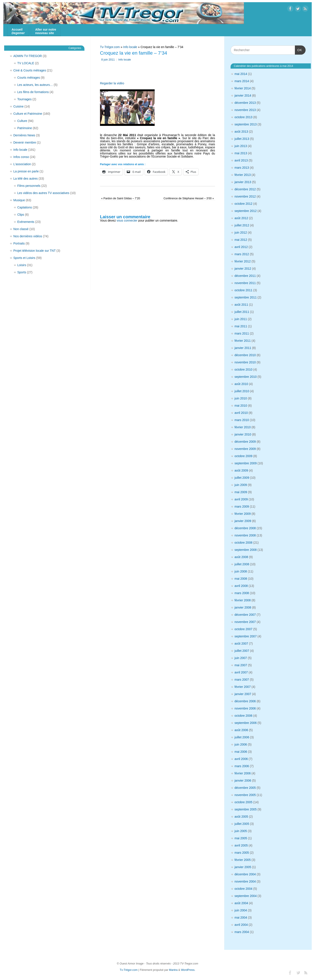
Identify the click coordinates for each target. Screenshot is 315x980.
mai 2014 (241, 74)
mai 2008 (241, 579)
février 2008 (243, 600)
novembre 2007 (245, 622)
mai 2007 (241, 665)
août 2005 (241, 817)
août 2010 (241, 384)
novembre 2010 (245, 362)
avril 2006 (241, 759)
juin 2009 (241, 485)
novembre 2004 (245, 881)
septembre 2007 (246, 636)
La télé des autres (25, 179)
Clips (21, 215)
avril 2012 (241, 247)
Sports (22, 272)
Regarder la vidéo (112, 83)
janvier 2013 (243, 182)
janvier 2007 (243, 694)
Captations (25, 207)
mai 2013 (241, 153)
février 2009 (243, 514)
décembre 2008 (245, 528)
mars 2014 (242, 81)
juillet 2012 (242, 225)
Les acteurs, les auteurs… (35, 85)
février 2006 (243, 773)
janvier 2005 (243, 867)
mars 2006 (242, 766)
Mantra (173, 970)
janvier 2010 (243, 434)
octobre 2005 (243, 802)
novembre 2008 (245, 535)
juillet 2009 (242, 478)
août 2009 (241, 470)
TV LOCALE (26, 63)
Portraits (19, 243)
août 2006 (241, 730)
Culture (22, 121)
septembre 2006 (246, 723)
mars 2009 (242, 506)
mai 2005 (241, 838)
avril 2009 (241, 499)
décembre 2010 (245, 355)
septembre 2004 (246, 896)
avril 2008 (241, 586)
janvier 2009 (243, 521)
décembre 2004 (245, 874)
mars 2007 (242, 680)
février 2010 (243, 427)
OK (298, 50)
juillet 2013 (242, 139)
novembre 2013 (245, 110)
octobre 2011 (243, 290)
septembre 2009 (246, 463)
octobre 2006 (243, 716)
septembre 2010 (246, 377)
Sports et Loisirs (24, 258)
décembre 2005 (245, 788)
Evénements (26, 222)
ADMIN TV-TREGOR (28, 56)
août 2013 (241, 132)
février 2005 (243, 860)
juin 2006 (241, 744)
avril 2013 (241, 160)
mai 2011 (241, 326)
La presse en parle (26, 171)
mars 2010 (242, 420)
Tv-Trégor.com (110, 47)
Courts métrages (29, 78)
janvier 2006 (243, 781)
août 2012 (241, 218)
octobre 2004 (243, 889)
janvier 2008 (243, 607)
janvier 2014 (243, 95)
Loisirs (22, 265)
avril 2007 (241, 672)
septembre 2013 (246, 124)
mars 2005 (242, 853)
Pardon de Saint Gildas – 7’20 (121, 198)
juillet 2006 (242, 737)
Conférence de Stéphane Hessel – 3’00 (189, 198)
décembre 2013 (245, 103)
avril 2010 (241, 413)
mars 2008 (242, 593)
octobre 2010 (243, 369)
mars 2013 (242, 168)
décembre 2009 (245, 442)
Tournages (24, 99)
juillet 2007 (242, 651)
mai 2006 (241, 752)
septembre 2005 (246, 809)
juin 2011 (241, 319)
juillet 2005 (242, 824)
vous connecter (127, 220)
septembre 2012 (246, 211)
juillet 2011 (242, 312)
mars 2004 (242, 932)
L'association (22, 164)
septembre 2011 (246, 297)
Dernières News (24, 135)
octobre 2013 (243, 117)
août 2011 (241, 305)
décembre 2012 (245, 189)
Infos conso (21, 157)
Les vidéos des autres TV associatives (43, 193)
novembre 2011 (245, 283)
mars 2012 (242, 254)
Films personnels (29, 186)
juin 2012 (241, 232)
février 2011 (243, 341)
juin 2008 (241, 571)
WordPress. (188, 970)
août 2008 (241, 557)
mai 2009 (241, 492)
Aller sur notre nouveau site (46, 31)
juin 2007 (241, 658)
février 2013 (243, 175)
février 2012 (243, 261)
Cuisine (18, 106)
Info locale (130, 47)
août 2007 (241, 644)
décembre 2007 (245, 615)
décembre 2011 (245, 276)
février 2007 (243, 687)
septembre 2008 (246, 550)
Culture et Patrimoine (28, 114)
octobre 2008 (243, 543)
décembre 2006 (245, 701)
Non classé (21, 229)
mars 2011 (242, 333)
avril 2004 (241, 925)
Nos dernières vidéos (28, 236)
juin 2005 (241, 831)
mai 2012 (241, 240)
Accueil (18, 31)
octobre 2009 (243, 456)
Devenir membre (25, 142)
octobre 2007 (243, 629)
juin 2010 (241, 398)
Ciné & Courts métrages (30, 70)
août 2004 (241, 903)
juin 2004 (241, 910)
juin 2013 (241, 146)
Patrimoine (25, 128)
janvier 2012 (243, 269)
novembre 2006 (245, 708)
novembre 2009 (245, 449)
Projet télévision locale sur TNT (34, 251)
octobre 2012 (243, 204)
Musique (19, 200)
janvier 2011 (243, 348)
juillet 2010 (242, 391)
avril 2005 (241, 845)
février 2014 (243, 88)
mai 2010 (241, 406)
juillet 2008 (242, 564)
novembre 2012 (245, 196)
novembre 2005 (245, 795)
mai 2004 (241, 918)
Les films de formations (33, 92)
